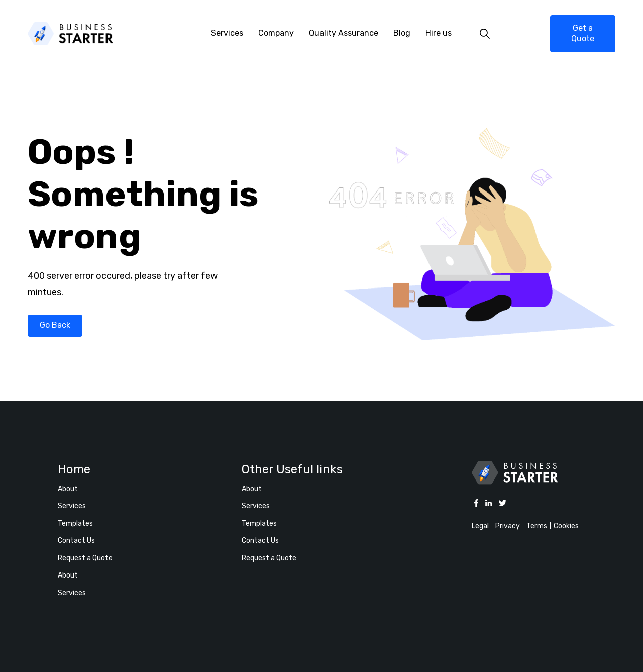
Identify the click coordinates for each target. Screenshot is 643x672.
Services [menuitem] (227, 33)
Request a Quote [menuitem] (85, 558)
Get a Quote (583, 33)
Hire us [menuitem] (439, 33)
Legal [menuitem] (480, 526)
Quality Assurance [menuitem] (344, 33)
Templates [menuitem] (75, 523)
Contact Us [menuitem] (76, 541)
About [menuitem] (68, 489)
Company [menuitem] (276, 33)
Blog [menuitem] (402, 33)
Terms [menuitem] (537, 526)
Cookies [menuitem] (566, 526)
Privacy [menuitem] (508, 526)
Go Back (55, 325)
